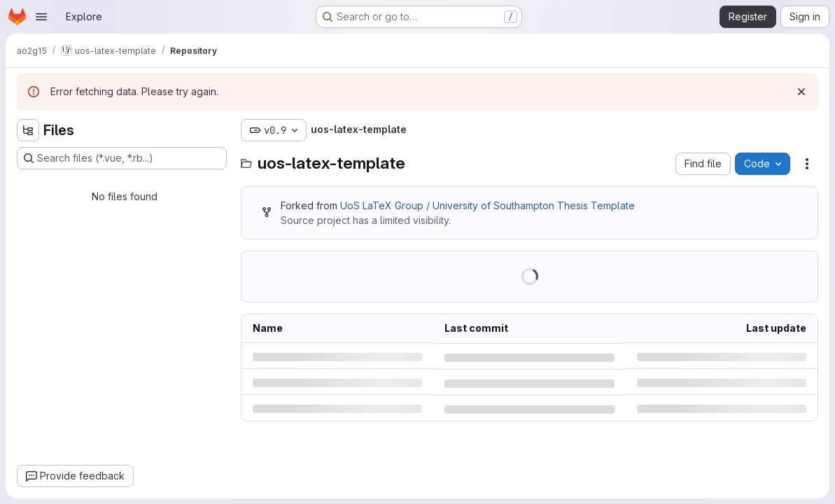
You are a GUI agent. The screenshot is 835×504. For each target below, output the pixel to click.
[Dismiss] (801, 92)
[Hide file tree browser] (28, 130)
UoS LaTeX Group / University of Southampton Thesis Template (487, 205)
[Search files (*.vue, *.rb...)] (122, 158)
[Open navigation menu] (41, 17)
